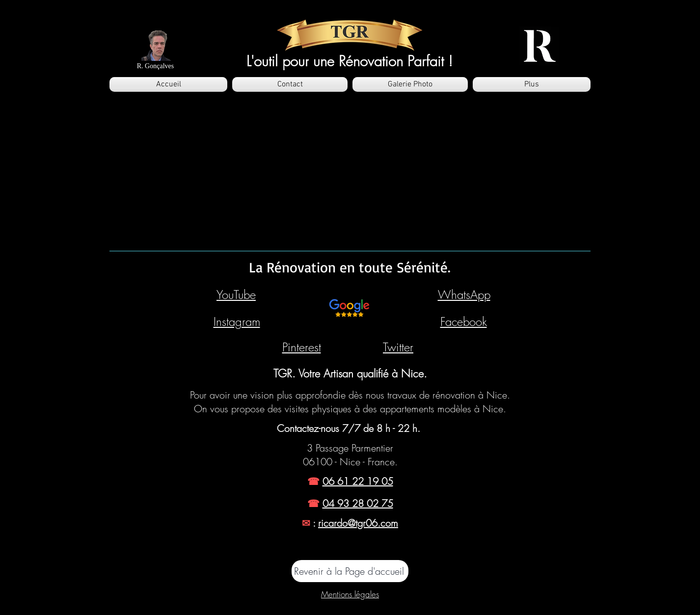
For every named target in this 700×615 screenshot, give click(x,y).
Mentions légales (350, 594)
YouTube (236, 294)
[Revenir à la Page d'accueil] (350, 571)
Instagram (237, 321)
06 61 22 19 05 (358, 481)
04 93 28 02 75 (358, 503)
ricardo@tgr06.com (358, 523)
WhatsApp (464, 294)
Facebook (464, 321)
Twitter (398, 347)
